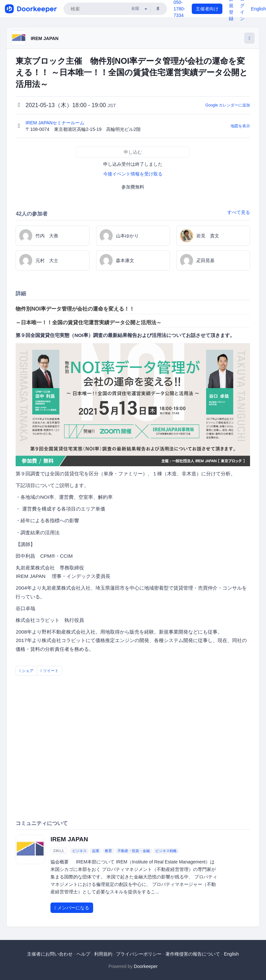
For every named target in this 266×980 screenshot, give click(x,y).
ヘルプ (83, 954)
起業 (96, 851)
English (259, 9)
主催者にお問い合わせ (50, 954)
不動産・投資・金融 (134, 851)
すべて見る (239, 212)
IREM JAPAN (44, 38)
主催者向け (207, 9)
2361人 (59, 851)
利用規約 (103, 954)
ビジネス (79, 851)
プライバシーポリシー (139, 954)
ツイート (49, 671)
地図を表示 (240, 126)
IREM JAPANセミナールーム (56, 123)
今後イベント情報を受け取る (133, 174)
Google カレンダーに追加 (228, 105)
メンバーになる (72, 908)
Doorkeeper (146, 966)
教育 (108, 851)
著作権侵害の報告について (193, 954)
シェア (26, 671)
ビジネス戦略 (166, 851)
